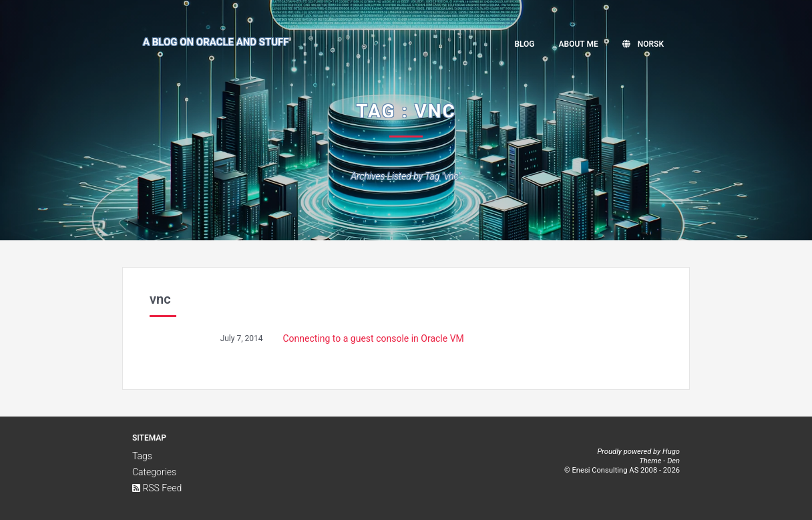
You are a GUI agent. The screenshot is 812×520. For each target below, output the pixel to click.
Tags (142, 456)
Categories (154, 472)
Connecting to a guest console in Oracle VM (374, 338)
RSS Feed (157, 488)
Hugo (671, 452)
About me (579, 44)
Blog (524, 44)
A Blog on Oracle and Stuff (216, 42)
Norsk (643, 44)
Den (673, 461)
